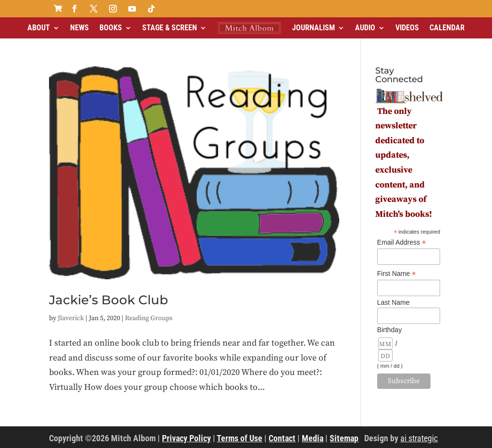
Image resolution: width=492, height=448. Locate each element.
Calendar (447, 28)
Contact (282, 438)
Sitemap (344, 438)
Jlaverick (71, 318)
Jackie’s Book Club (109, 300)
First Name (397, 274)
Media (313, 438)
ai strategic (419, 438)
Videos (407, 28)
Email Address (402, 243)
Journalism (314, 28)
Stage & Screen (170, 28)
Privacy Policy (186, 438)
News (80, 28)
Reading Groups (149, 318)
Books (111, 28)
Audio (365, 28)
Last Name (394, 302)
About (39, 28)
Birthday (389, 330)
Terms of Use (240, 438)
